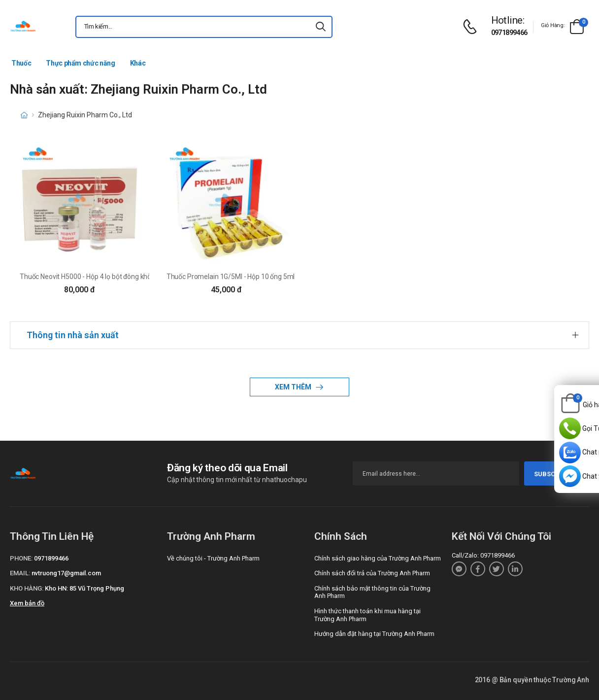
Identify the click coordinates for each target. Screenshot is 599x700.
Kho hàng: (27, 588)
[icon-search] (321, 27)
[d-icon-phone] (472, 27)
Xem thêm (294, 387)
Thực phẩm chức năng (80, 63)
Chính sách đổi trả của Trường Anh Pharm (372, 573)
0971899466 (509, 33)
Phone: (21, 558)
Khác (138, 63)
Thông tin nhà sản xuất (73, 335)
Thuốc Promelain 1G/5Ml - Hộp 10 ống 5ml (231, 277)
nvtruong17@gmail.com (66, 573)
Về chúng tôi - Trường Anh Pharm (213, 558)
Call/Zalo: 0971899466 (483, 555)
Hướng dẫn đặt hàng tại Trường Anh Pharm (374, 634)
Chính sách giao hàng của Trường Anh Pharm (378, 558)
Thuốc (21, 63)
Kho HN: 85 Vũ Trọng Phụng (84, 588)
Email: (20, 573)
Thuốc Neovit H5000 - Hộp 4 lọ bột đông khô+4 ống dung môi (111, 277)
